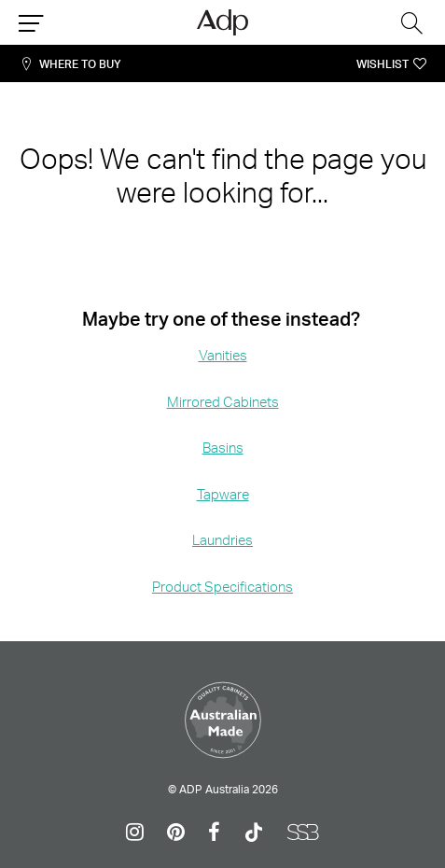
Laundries (222, 540)
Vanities (223, 355)
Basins (223, 448)
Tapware (223, 494)
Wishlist (382, 64)
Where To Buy (80, 64)
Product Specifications (222, 587)
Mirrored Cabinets (223, 402)
